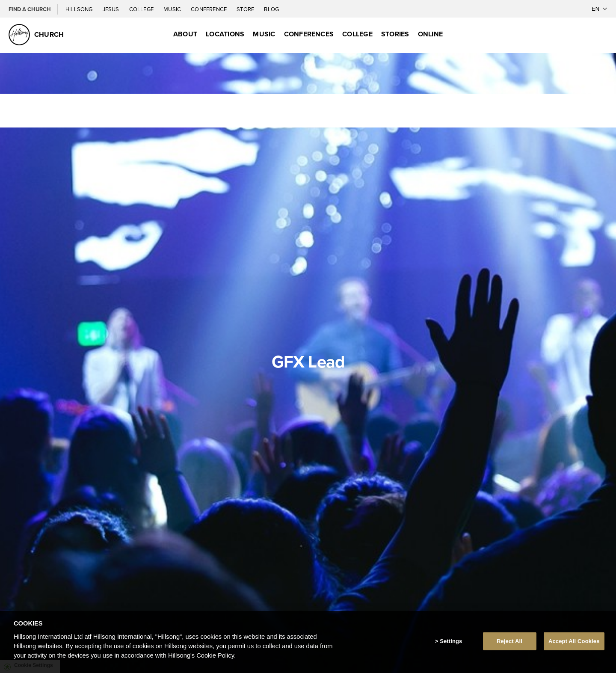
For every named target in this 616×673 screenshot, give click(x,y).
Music (173, 9)
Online (430, 34)
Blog (271, 9)
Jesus (112, 9)
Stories (395, 34)
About (185, 34)
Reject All (509, 641)
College (142, 9)
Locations (225, 34)
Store (246, 9)
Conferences (309, 34)
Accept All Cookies (574, 641)
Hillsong (80, 9)
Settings (451, 641)
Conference (209, 9)
